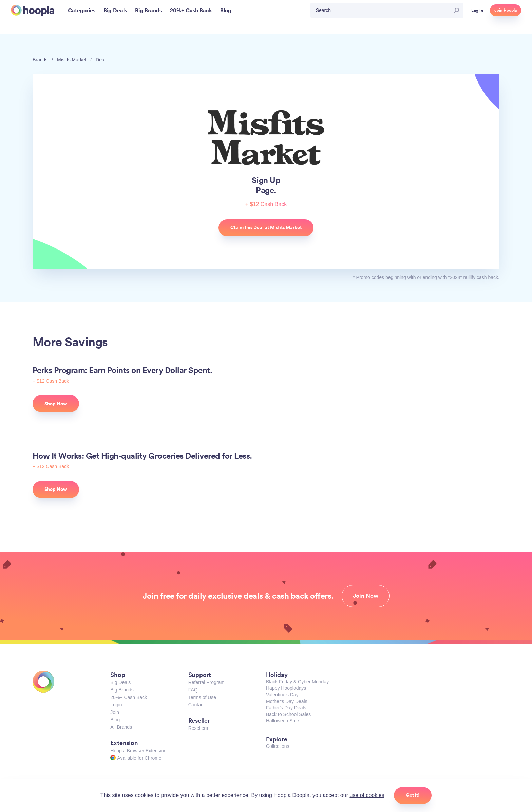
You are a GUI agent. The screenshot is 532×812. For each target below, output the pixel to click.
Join (115, 712)
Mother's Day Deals (287, 701)
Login (116, 705)
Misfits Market (72, 60)
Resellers (198, 728)
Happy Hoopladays (286, 688)
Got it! (413, 795)
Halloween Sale (282, 721)
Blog (115, 720)
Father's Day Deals (286, 708)
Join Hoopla (506, 10)
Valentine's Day (282, 695)
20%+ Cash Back (129, 697)
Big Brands (122, 690)
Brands (40, 60)
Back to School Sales (288, 714)
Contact (196, 705)
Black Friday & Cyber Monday (297, 682)
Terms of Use (202, 697)
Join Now (366, 596)
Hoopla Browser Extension (138, 751)
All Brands (121, 727)
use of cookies (367, 795)
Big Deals (120, 682)
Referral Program (206, 682)
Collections (278, 746)
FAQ (193, 690)
